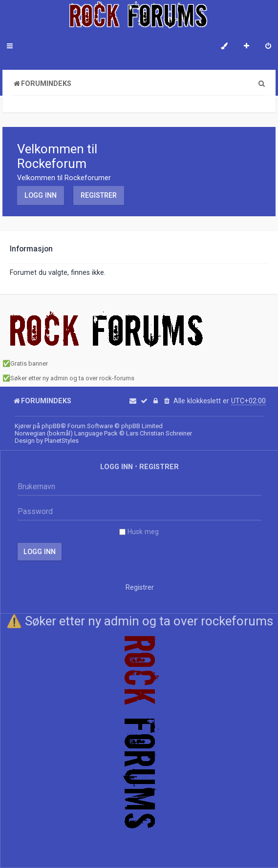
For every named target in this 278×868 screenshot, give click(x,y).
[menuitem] (268, 47)
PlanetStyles (62, 441)
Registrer (99, 195)
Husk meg (139, 532)
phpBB (51, 426)
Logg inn (41, 195)
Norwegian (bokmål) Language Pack (66, 433)
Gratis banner (29, 363)
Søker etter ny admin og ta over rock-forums (72, 378)
